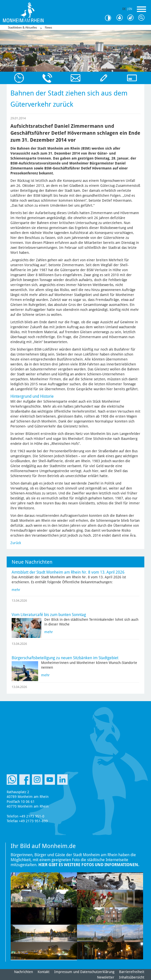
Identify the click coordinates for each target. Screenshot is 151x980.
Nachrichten (24, 972)
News (48, 28)
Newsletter (106, 977)
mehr (16, 590)
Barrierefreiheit (132, 972)
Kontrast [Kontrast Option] (110, 18)
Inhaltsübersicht (132, 977)
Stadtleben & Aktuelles (22, 28)
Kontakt (44, 972)
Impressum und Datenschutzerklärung (84, 972)
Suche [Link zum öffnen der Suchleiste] (143, 18)
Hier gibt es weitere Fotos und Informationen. (89, 865)
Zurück (16, 543)
